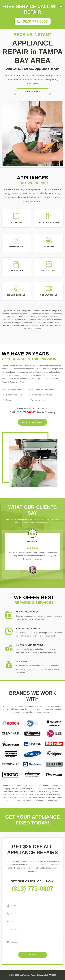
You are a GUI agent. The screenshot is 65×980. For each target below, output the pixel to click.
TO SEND (33, 955)
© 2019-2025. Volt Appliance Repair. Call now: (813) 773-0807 (32, 975)
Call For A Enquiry (32, 412)
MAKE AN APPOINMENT (33, 422)
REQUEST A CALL (32, 92)
